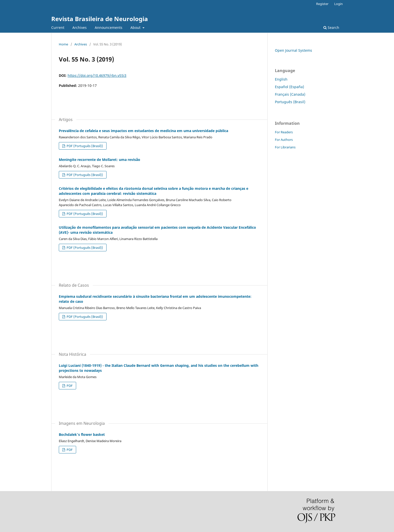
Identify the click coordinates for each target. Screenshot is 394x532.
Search (331, 27)
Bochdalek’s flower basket (82, 434)
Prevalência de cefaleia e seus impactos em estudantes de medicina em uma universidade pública (143, 131)
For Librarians (285, 147)
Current (58, 27)
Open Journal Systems (293, 50)
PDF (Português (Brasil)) (84, 146)
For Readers (284, 132)
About (136, 27)
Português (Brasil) (290, 102)
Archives (80, 27)
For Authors (284, 140)
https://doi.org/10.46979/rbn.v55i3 (97, 75)
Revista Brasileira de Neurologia (100, 19)
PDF (69, 386)
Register (322, 4)
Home (63, 44)
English (281, 79)
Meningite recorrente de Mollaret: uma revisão (100, 160)
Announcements (109, 27)
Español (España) (289, 87)
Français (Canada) (290, 94)
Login (338, 4)
